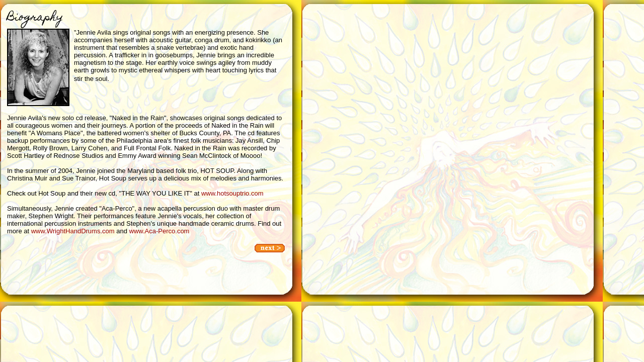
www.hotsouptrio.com (232, 193)
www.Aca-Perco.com (159, 231)
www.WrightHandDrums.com (73, 231)
